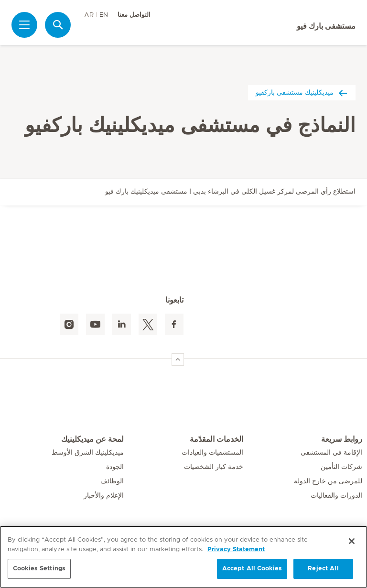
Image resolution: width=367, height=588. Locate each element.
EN (104, 15)
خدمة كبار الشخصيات (214, 467)
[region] (183, 557)
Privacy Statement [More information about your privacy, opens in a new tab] (236, 550)
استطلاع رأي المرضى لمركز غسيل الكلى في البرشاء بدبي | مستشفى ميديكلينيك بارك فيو (230, 192)
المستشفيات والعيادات (212, 453)
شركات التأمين (341, 467)
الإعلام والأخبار (104, 496)
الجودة (115, 467)
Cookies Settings (39, 569)
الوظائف (112, 481)
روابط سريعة (342, 439)
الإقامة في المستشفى (331, 453)
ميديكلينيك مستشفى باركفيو (302, 93)
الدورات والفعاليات (336, 496)
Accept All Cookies (252, 569)
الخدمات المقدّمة (216, 439)
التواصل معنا (134, 15)
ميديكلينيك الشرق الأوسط (88, 453)
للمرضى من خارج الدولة (328, 481)
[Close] (352, 541)
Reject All (323, 569)
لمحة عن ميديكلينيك (92, 439)
